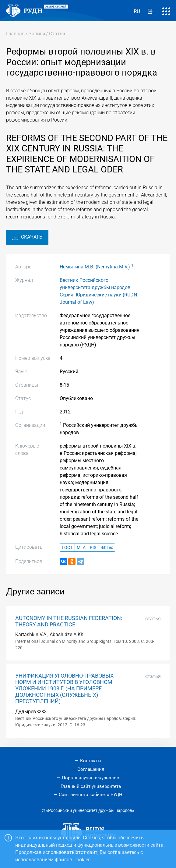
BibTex (107, 548)
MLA (81, 548)
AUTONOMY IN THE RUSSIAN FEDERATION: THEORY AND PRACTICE (69, 621)
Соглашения (91, 769)
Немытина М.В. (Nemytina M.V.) (95, 267)
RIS (93, 548)
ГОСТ (67, 548)
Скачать (27, 237)
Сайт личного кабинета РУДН (91, 795)
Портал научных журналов (91, 778)
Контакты (91, 761)
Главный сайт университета (91, 786)
